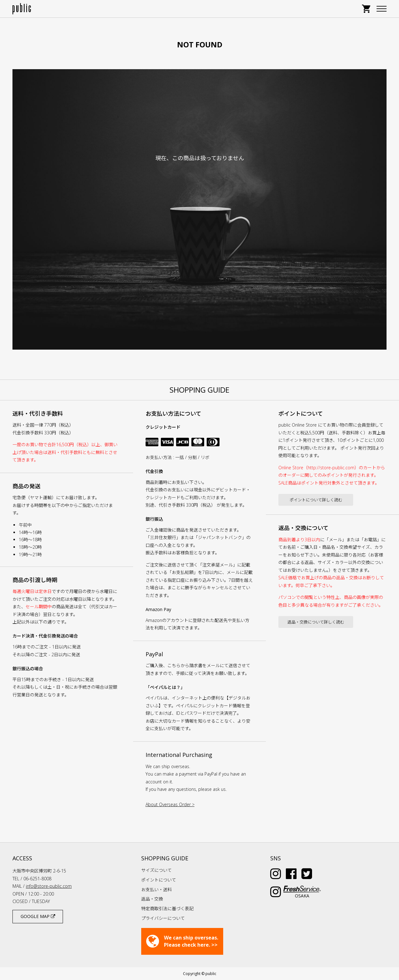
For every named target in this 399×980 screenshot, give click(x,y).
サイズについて (156, 870)
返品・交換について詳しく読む (316, 622)
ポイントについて (159, 880)
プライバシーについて (163, 918)
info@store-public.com (49, 886)
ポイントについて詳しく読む (316, 500)
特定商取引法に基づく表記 (167, 908)
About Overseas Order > (170, 804)
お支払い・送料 (156, 889)
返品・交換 (152, 899)
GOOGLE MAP (38, 916)
